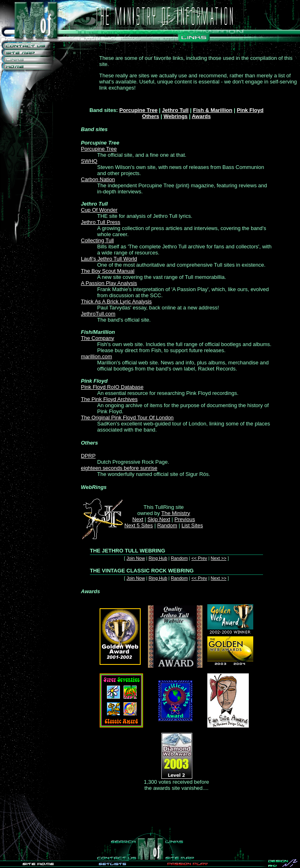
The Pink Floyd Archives (109, 399)
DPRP (88, 456)
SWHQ (89, 161)
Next (138, 519)
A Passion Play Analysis (109, 283)
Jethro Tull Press (101, 222)
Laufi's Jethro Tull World (109, 259)
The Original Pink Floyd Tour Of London (127, 418)
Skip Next (159, 519)
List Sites (192, 525)
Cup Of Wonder (99, 210)
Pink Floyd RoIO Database (112, 387)
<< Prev (199, 558)
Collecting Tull (97, 240)
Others (151, 116)
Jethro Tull (175, 110)
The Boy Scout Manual (108, 271)
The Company (98, 338)
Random (167, 525)
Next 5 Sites (139, 525)
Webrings (175, 116)
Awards (201, 116)
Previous (185, 519)
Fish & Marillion (213, 110)
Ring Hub (158, 558)
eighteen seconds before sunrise (119, 468)
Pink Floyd (250, 110)
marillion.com (97, 356)
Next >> (218, 558)
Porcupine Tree (139, 110)
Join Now (136, 558)
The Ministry (176, 513)
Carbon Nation (98, 179)
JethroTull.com (98, 314)
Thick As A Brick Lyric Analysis (116, 301)
